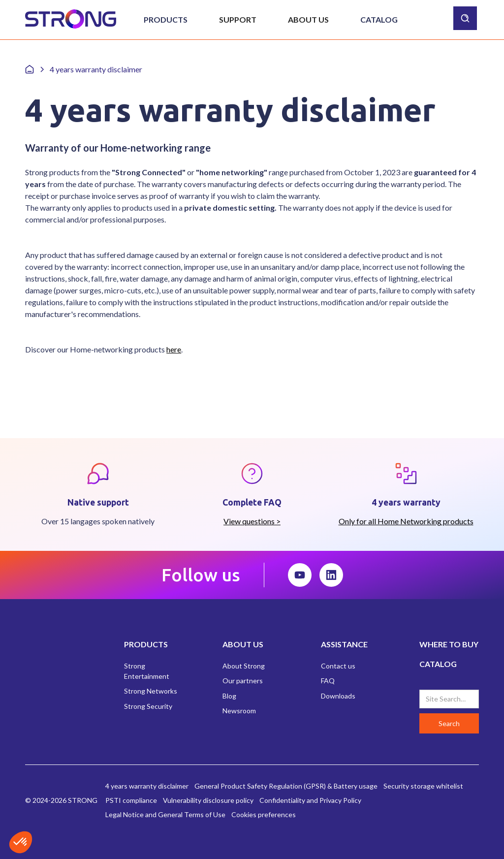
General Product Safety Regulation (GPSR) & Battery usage (286, 786)
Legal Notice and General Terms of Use (165, 814)
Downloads (338, 696)
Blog (229, 696)
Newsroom (239, 711)
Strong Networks (151, 691)
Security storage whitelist (423, 786)
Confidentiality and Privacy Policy (310, 800)
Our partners (243, 681)
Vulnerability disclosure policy (208, 800)
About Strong (244, 666)
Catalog (379, 19)
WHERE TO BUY (449, 644)
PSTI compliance (131, 800)
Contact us (338, 666)
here (174, 349)
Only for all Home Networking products (406, 521)
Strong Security (148, 706)
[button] (166, 20)
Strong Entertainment (147, 671)
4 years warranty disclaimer (147, 786)
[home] (71, 19)
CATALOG (438, 664)
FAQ (328, 681)
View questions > (252, 521)
